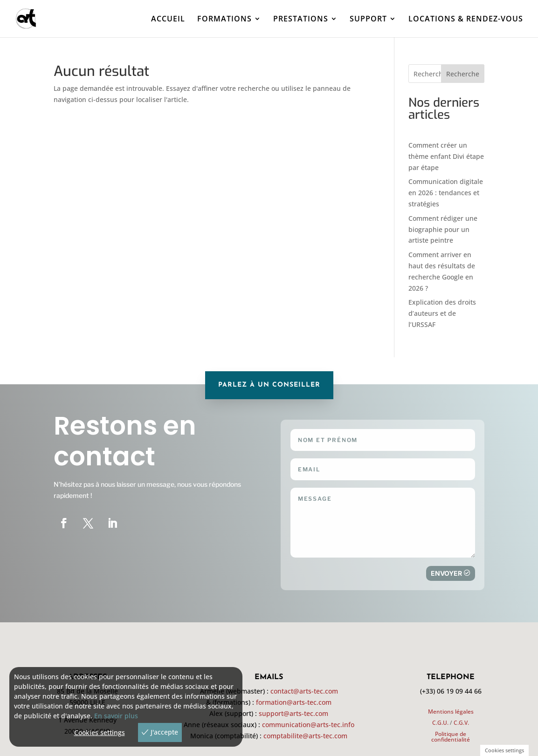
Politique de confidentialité (451, 737)
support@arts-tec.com (293, 713)
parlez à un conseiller (269, 385)
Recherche (463, 74)
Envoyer (446, 573)
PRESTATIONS (301, 20)
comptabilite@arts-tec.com (305, 736)
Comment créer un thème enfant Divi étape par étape (446, 156)
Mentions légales (451, 712)
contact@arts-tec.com (304, 691)
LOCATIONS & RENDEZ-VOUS (466, 20)
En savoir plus (116, 716)
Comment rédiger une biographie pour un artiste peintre (443, 229)
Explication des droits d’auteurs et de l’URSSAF (442, 313)
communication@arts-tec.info (308, 725)
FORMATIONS (224, 20)
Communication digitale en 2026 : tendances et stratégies (446, 193)
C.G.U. (440, 723)
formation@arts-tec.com (294, 702)
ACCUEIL (168, 20)
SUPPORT (368, 20)
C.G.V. (461, 723)
